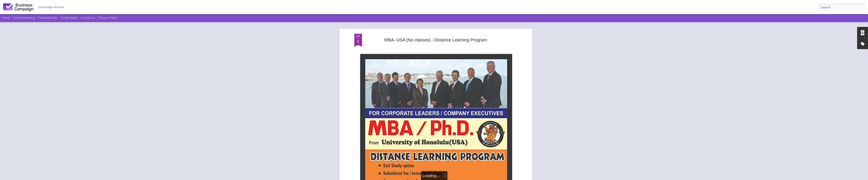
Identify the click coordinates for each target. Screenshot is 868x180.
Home (6, 18)
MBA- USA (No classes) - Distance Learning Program (436, 40)
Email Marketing (24, 18)
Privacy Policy (108, 18)
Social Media (69, 18)
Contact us (88, 18)
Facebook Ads (48, 18)
